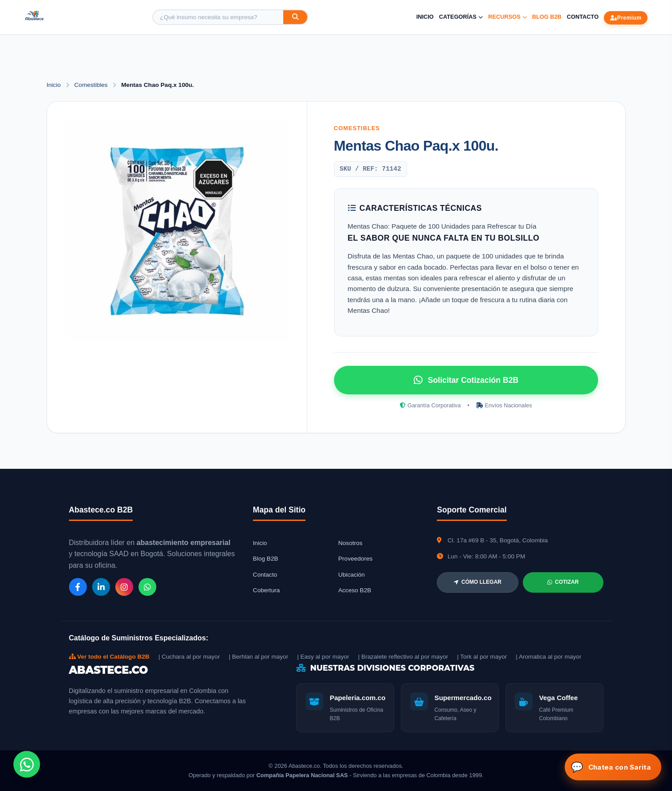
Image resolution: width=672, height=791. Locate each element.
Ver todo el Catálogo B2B (109, 657)
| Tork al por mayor (482, 657)
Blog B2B (547, 17)
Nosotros (350, 543)
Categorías (461, 17)
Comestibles (92, 85)
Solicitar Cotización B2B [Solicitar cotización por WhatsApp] (466, 380)
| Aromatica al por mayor (548, 657)
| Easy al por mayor (323, 657)
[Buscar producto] (218, 17)
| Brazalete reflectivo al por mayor (403, 657)
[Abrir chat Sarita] (613, 767)
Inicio (425, 17)
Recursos (507, 17)
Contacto (583, 17)
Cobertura (266, 590)
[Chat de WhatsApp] (27, 764)
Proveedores (355, 559)
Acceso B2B (354, 590)
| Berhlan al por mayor (259, 657)
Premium (626, 18)
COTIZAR (563, 582)
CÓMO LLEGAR (478, 582)
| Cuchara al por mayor (189, 657)
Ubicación (351, 575)
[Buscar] (295, 17)
